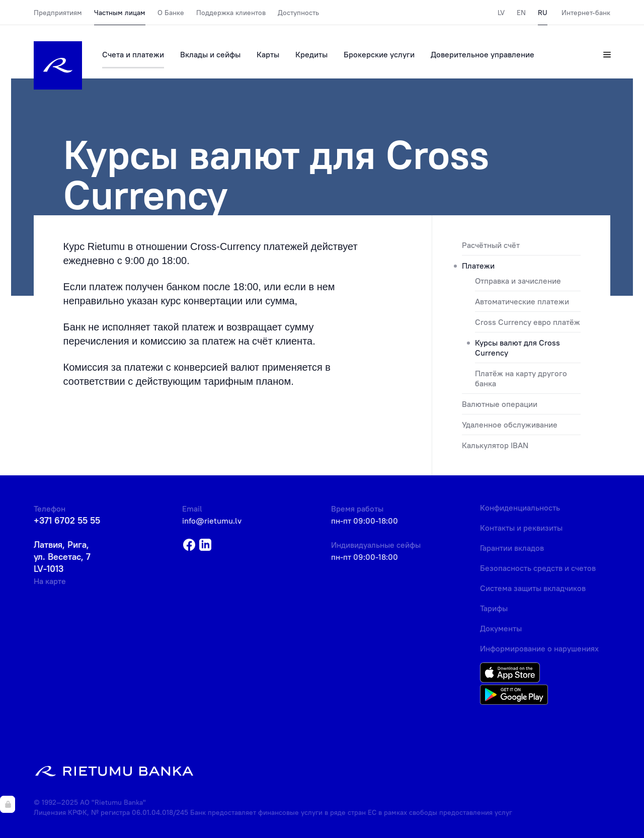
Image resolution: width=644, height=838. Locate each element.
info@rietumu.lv (212, 521)
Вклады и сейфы (210, 54)
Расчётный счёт (491, 245)
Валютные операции (500, 404)
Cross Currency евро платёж (528, 322)
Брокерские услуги (379, 54)
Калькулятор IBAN (495, 445)
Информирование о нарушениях (539, 648)
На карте (50, 581)
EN (521, 13)
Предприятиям (58, 13)
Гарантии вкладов (512, 548)
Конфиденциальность (520, 508)
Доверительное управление (482, 54)
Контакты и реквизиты (521, 528)
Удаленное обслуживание (510, 425)
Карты (268, 54)
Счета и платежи (133, 54)
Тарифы (494, 608)
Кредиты (311, 54)
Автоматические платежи (522, 301)
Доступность (298, 13)
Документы (501, 628)
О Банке (171, 13)
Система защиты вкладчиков (533, 588)
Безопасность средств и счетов (538, 568)
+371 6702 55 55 (67, 520)
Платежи (478, 266)
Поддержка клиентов (231, 13)
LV (501, 13)
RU (543, 13)
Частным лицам (120, 13)
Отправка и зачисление (518, 281)
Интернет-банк (586, 13)
